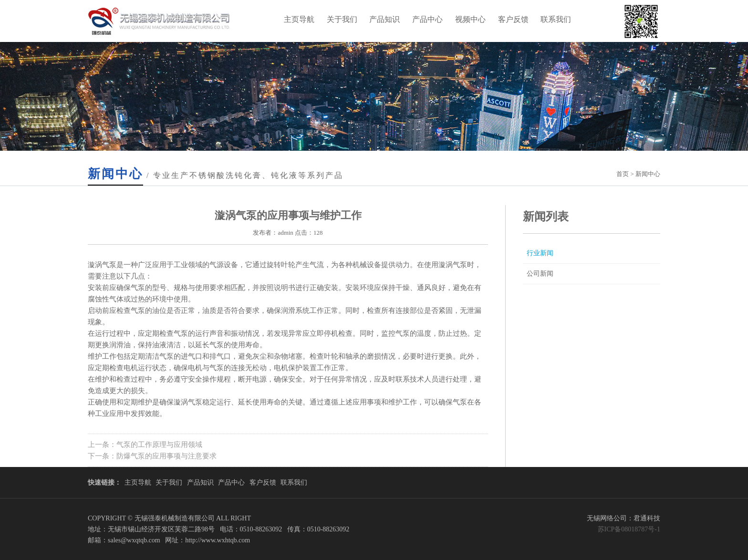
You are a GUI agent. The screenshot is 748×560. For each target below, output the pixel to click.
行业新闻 (540, 253)
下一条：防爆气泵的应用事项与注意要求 (152, 456)
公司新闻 (540, 274)
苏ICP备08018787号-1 (629, 529)
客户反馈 (513, 19)
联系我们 (556, 19)
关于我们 (342, 19)
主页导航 (299, 19)
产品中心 (427, 19)
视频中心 (470, 19)
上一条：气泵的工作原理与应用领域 (145, 445)
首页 (623, 174)
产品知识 (384, 19)
